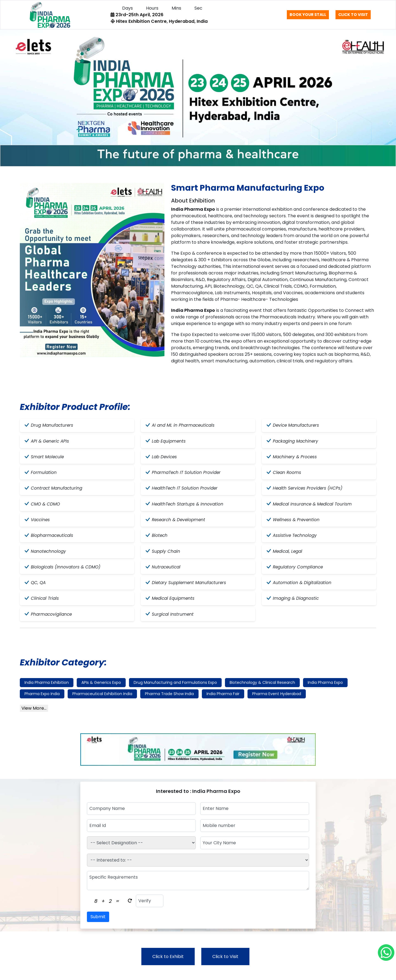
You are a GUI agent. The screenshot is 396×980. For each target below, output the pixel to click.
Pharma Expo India (42, 701)
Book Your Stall (308, 15)
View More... (34, 715)
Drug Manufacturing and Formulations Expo (175, 689)
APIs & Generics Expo (101, 689)
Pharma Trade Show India (169, 701)
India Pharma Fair (223, 701)
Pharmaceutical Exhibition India (102, 701)
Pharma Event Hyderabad (277, 701)
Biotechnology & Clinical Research (262, 689)
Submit (98, 924)
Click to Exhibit (168, 963)
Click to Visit (353, 15)
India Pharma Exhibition (47, 689)
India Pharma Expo (325, 689)
